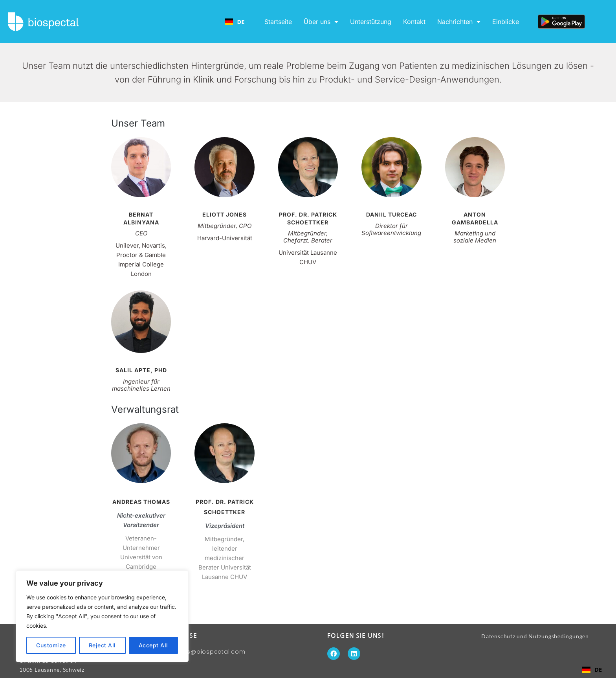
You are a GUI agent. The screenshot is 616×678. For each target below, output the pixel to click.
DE (235, 22)
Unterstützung (371, 22)
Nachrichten (459, 22)
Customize (51, 645)
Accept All (153, 645)
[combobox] (235, 22)
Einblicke (506, 22)
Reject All (102, 645)
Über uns (321, 22)
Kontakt (414, 22)
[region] (102, 616)
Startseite (278, 22)
